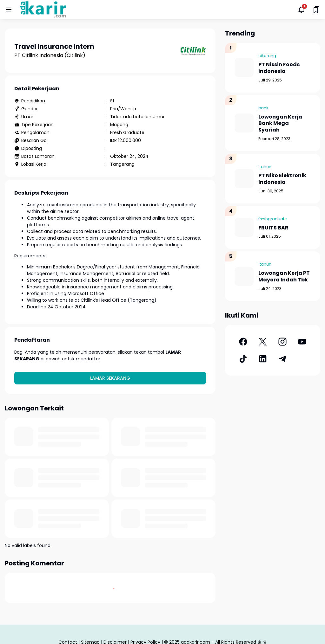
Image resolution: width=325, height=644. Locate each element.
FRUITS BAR (273, 228)
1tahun (265, 167)
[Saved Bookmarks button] (316, 10)
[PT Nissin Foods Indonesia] (244, 68)
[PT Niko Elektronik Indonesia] (244, 178)
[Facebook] (243, 342)
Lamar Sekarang (110, 378)
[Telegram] (282, 359)
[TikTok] (243, 359)
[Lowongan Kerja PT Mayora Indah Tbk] (244, 276)
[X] (263, 342)
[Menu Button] (9, 10)
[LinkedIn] (263, 359)
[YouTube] (302, 342)
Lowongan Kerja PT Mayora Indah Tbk (284, 277)
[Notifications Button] (301, 10)
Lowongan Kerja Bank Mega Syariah (280, 124)
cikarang (267, 56)
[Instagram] (282, 342)
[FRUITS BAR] (244, 227)
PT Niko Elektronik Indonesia (282, 179)
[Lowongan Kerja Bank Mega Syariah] (244, 123)
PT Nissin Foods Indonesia (279, 68)
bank (263, 108)
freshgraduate (272, 219)
